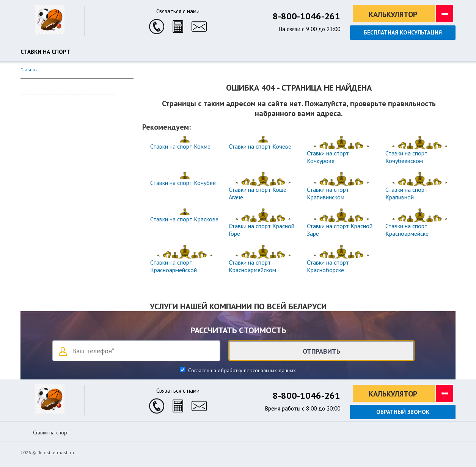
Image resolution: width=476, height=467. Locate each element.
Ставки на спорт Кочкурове (328, 157)
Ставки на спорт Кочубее (183, 183)
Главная (29, 70)
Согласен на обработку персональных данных (241, 370)
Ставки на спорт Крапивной (406, 193)
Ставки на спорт (45, 52)
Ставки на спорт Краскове (184, 219)
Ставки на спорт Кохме (180, 146)
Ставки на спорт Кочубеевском (406, 157)
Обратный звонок (403, 412)
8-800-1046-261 (306, 16)
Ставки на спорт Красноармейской (174, 266)
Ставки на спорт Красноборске (328, 266)
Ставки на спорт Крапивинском (328, 193)
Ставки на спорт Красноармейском (252, 266)
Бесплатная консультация (403, 32)
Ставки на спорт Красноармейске (407, 230)
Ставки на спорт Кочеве (260, 146)
